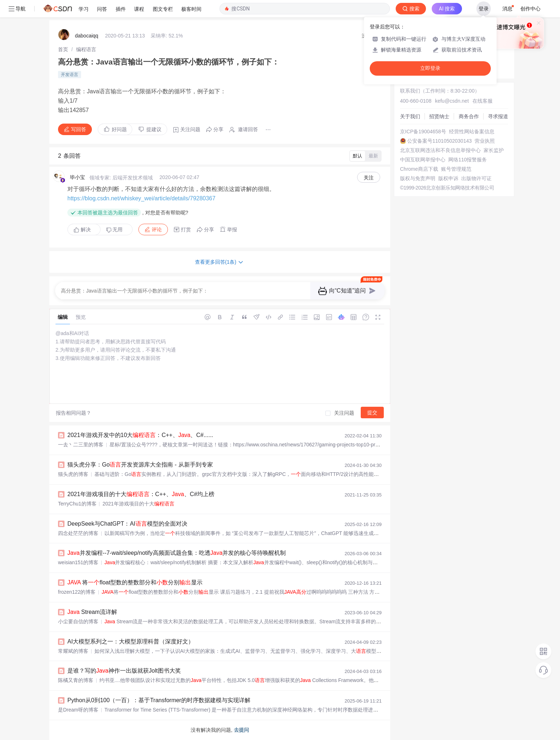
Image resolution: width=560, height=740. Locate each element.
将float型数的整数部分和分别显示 (135, 582)
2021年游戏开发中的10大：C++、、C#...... (140, 435)
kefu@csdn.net (452, 101)
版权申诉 (448, 178)
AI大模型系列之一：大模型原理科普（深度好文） (131, 641)
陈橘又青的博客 (76, 680)
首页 (63, 49)
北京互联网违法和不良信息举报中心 (440, 150)
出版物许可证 (476, 178)
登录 (484, 9)
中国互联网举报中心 (423, 160)
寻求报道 (498, 116)
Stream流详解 (92, 612)
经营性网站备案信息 (472, 131)
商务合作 (469, 116)
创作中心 (530, 9)
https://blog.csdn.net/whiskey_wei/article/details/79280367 (141, 198)
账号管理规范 (456, 169)
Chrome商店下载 (419, 169)
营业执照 (485, 141)
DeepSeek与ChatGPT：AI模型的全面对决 (127, 524)
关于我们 (410, 116)
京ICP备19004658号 (423, 131)
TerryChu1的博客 (77, 504)
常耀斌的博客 (73, 651)
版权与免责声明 (418, 178)
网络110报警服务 (468, 160)
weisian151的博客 (78, 562)
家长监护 (494, 150)
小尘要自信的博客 (78, 621)
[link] (63, 49)
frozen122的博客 (77, 592)
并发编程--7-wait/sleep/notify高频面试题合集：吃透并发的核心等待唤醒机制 (177, 553)
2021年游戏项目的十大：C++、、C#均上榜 (141, 494)
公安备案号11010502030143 (439, 141)
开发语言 (70, 75)
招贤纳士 (439, 116)
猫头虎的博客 (73, 474)
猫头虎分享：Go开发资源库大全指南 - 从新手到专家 (140, 465)
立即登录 (430, 68)
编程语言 (86, 49)
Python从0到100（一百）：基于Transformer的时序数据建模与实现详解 (159, 700)
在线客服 (483, 101)
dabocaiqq (87, 36)
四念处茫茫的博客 (78, 533)
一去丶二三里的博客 (81, 445)
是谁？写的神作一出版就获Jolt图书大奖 (124, 671)
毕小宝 (77, 177)
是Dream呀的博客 (78, 710)
